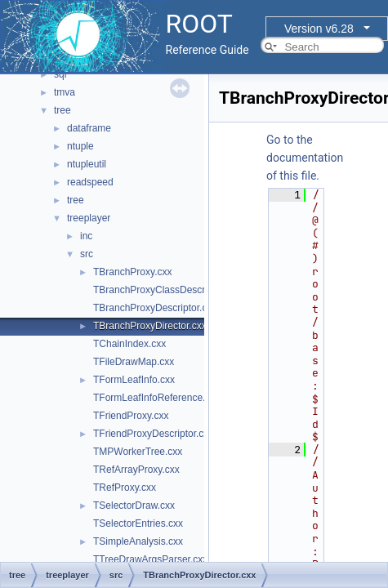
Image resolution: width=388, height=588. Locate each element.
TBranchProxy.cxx (132, 272)
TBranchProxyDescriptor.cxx (155, 308)
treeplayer (89, 218)
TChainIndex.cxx (129, 344)
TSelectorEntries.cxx (138, 523)
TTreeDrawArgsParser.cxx (150, 559)
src (87, 254)
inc (86, 236)
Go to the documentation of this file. (305, 158)
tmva (65, 92)
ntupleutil (87, 164)
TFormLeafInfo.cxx (134, 380)
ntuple (80, 146)
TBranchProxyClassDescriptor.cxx (167, 290)
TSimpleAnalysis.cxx (138, 541)
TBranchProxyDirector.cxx (150, 326)
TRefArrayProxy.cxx (136, 470)
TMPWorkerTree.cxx (138, 452)
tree (62, 110)
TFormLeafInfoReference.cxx (156, 398)
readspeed (90, 182)
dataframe (89, 128)
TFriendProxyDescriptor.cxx (153, 434)
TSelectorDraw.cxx (134, 506)
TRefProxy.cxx (125, 488)
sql (60, 74)
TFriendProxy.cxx (131, 416)
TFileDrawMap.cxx (134, 362)
